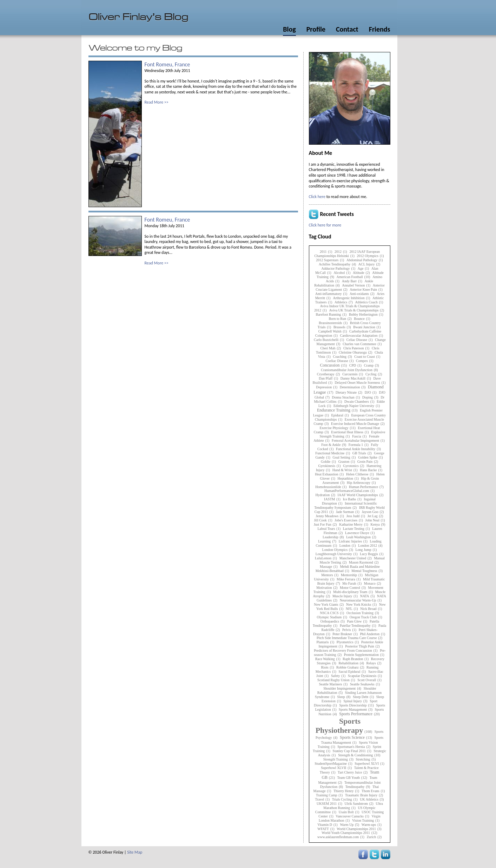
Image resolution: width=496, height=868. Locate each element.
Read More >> (157, 102)
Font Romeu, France (167, 64)
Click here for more (325, 225)
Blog (289, 29)
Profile (316, 29)
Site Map (135, 852)
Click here (317, 197)
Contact (347, 29)
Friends (380, 29)
